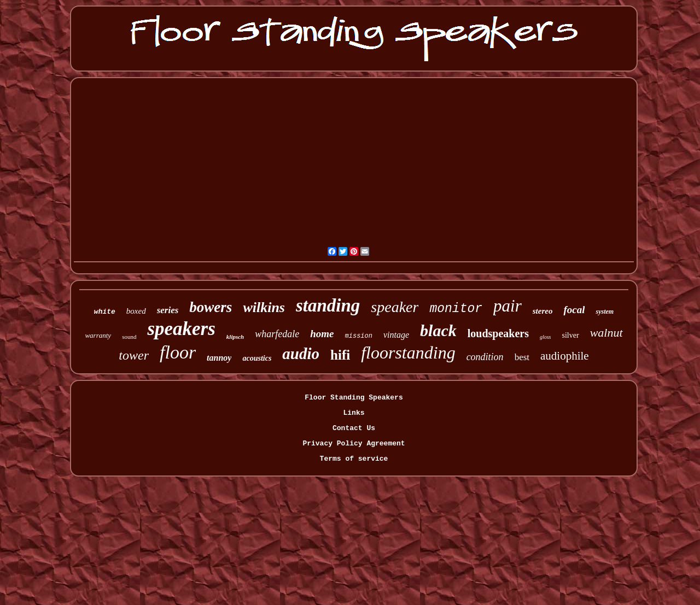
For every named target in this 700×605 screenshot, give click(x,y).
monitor (456, 309)
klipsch (235, 337)
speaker (395, 307)
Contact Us (354, 428)
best (522, 357)
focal (574, 310)
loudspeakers (498, 333)
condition (485, 357)
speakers (181, 329)
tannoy (219, 358)
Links (354, 413)
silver (571, 335)
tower (134, 355)
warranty (98, 335)
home (322, 334)
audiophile (565, 356)
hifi (340, 355)
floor (178, 352)
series (168, 310)
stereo (543, 311)
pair (507, 306)
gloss (546, 337)
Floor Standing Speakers (354, 398)
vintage (396, 335)
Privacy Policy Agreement (354, 444)
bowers (211, 307)
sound (129, 337)
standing (328, 306)
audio (301, 354)
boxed (136, 311)
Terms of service (354, 459)
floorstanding (408, 353)
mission (359, 336)
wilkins (264, 307)
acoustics (257, 358)
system (605, 312)
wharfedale (277, 334)
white (105, 312)
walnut (606, 333)
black (438, 330)
